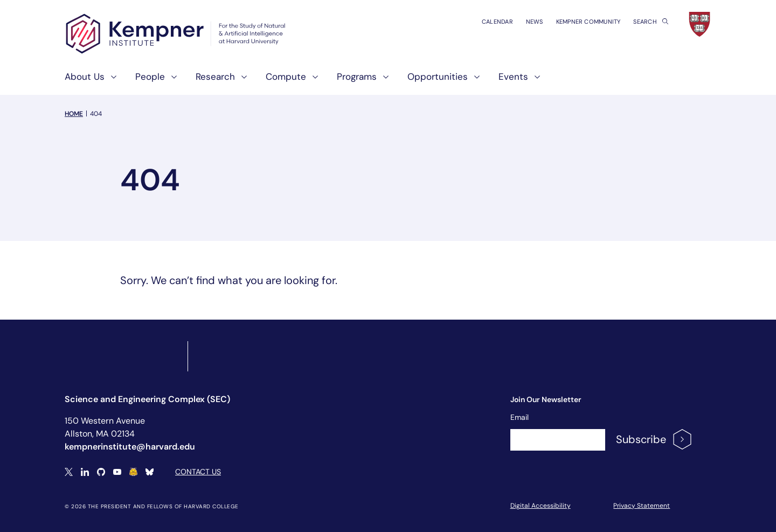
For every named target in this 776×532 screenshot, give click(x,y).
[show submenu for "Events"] (534, 81)
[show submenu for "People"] (171, 81)
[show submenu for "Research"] (241, 81)
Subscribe (654, 439)
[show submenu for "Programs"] (383, 81)
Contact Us (198, 472)
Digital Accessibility (541, 506)
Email (519, 417)
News (535, 22)
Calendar (497, 22)
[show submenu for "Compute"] (312, 81)
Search (651, 22)
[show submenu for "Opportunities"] (474, 81)
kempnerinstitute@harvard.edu (130, 447)
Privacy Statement (642, 506)
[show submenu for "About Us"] (110, 81)
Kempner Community (588, 22)
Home (74, 114)
